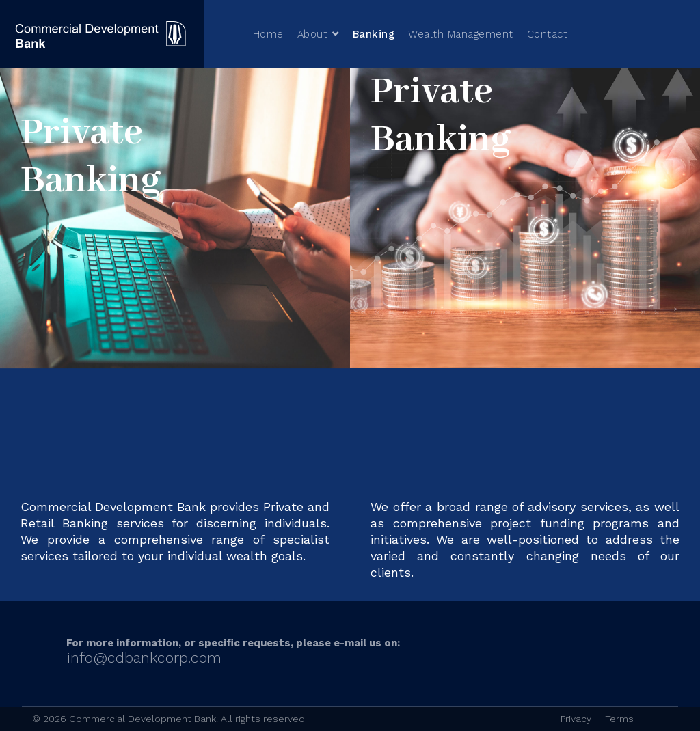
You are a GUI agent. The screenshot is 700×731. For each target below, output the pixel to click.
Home (268, 34)
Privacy (576, 719)
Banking (374, 34)
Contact (548, 34)
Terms (619, 719)
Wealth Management (461, 34)
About (313, 34)
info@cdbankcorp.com (144, 658)
